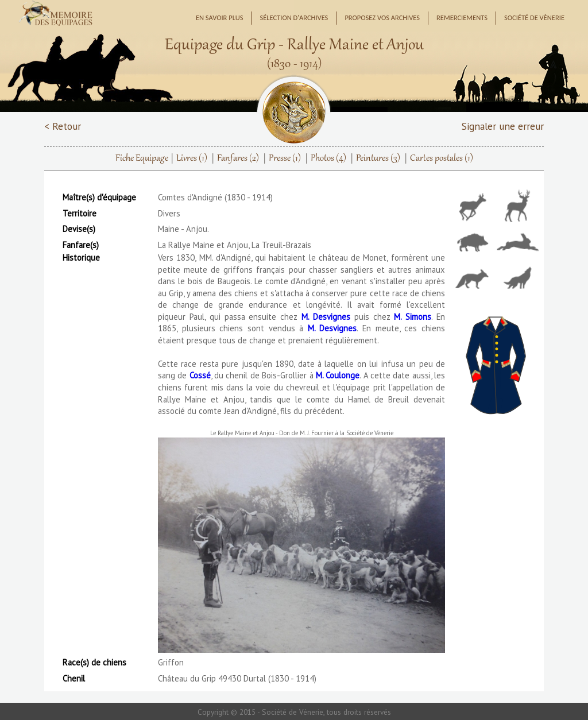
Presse (285, 158)
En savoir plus (220, 18)
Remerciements (462, 18)
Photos (328, 158)
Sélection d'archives (294, 18)
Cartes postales (442, 158)
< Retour (63, 126)
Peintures (378, 158)
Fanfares (238, 158)
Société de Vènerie (534, 18)
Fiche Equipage (142, 158)
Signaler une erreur (503, 126)
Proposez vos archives (382, 18)
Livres (192, 158)
